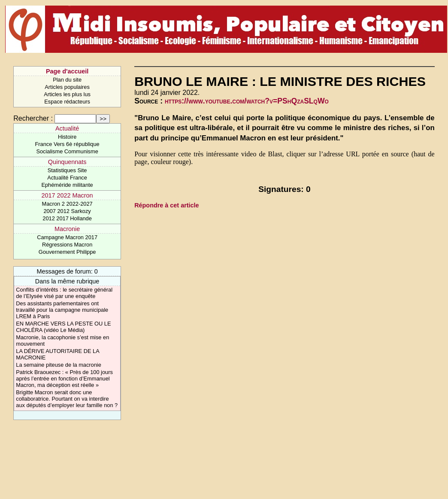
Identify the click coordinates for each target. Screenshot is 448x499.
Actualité (67, 128)
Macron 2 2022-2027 (67, 204)
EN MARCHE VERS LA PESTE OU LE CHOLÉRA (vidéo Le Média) (63, 327)
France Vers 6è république (67, 144)
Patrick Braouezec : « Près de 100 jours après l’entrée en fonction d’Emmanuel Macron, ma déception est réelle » (64, 379)
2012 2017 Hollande (67, 218)
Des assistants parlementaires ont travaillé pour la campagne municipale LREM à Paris (62, 310)
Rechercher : (33, 118)
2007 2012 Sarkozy (67, 211)
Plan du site (67, 80)
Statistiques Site (67, 170)
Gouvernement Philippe (67, 252)
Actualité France (67, 178)
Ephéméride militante (67, 185)
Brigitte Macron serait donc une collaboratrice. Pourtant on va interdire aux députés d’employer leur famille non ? (67, 399)
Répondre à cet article (166, 205)
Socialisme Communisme (67, 151)
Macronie (67, 229)
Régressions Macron (67, 245)
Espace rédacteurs (67, 102)
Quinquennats (67, 162)
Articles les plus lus (67, 94)
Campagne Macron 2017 (67, 237)
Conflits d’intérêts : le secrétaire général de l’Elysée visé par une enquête (64, 293)
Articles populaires (67, 87)
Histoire (67, 137)
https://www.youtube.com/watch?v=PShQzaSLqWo (247, 101)
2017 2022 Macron (67, 195)
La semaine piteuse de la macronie (58, 365)
